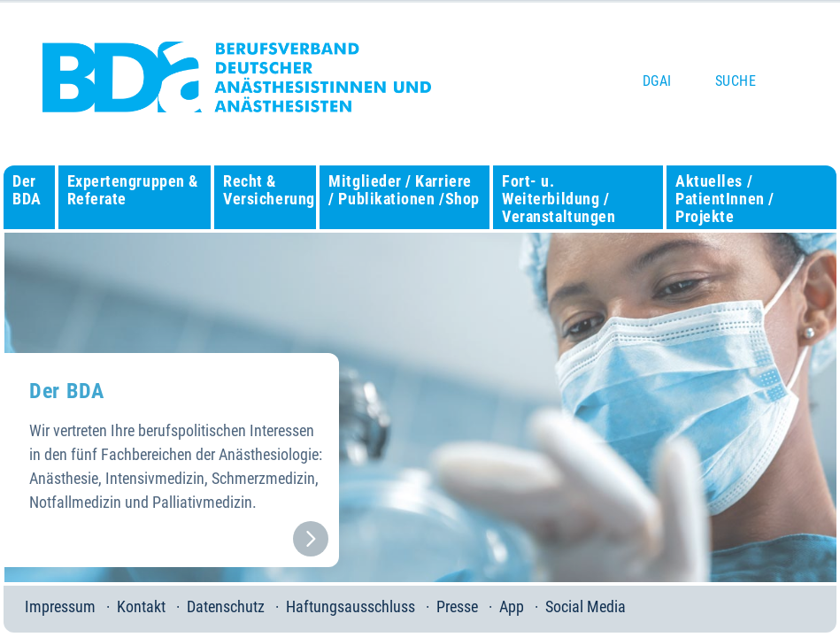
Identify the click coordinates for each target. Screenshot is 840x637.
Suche (736, 81)
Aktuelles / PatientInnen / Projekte (725, 199)
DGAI (657, 81)
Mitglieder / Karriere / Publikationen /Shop (404, 190)
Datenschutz (226, 606)
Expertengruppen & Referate (133, 190)
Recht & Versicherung (269, 190)
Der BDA (27, 190)
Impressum (60, 606)
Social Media (586, 606)
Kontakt (141, 606)
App (512, 606)
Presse (457, 606)
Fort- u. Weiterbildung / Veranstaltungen (559, 199)
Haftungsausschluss (351, 606)
